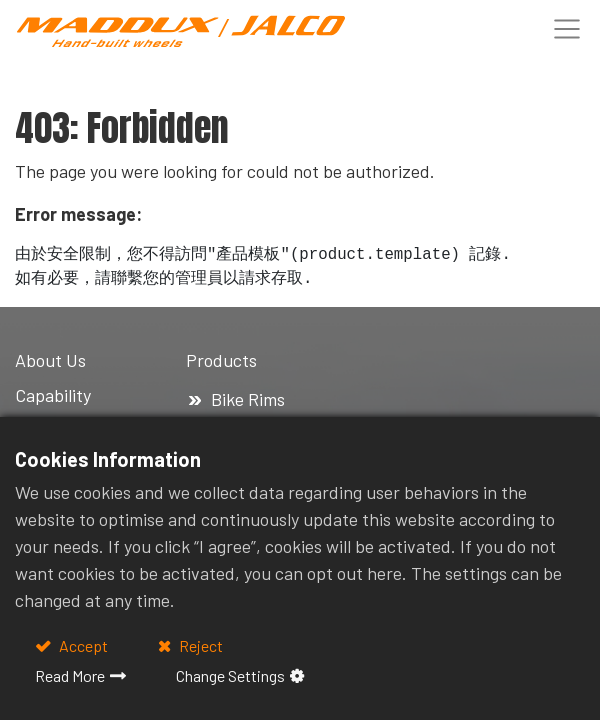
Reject (199, 645)
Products (223, 360)
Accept (82, 645)
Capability (53, 395)
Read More (70, 675)
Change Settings (230, 675)
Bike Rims (248, 399)
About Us (50, 360)
